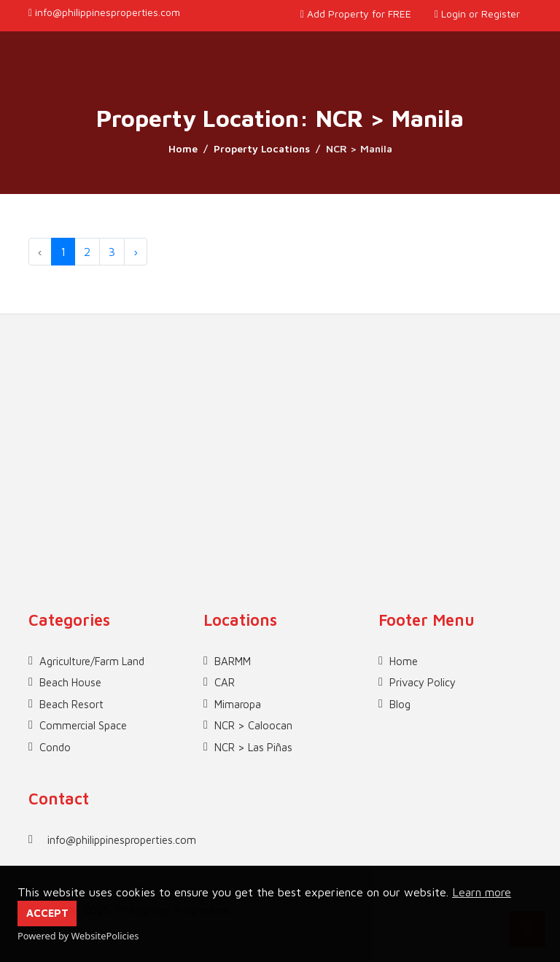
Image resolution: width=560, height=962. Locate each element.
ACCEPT (47, 913)
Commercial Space (83, 725)
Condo (55, 747)
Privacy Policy (423, 682)
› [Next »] (136, 252)
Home (183, 148)
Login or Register (477, 13)
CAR (225, 682)
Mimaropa (238, 704)
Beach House (70, 682)
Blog (400, 704)
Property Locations (262, 148)
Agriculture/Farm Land (92, 661)
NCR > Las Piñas (253, 747)
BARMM (233, 661)
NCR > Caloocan (253, 725)
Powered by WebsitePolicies (78, 936)
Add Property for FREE (356, 13)
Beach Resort (71, 704)
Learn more (482, 892)
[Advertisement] (280, 416)
